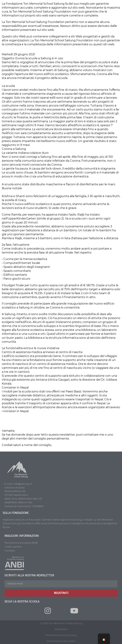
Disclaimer (61, 629)
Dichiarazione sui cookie (61, 641)
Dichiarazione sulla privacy (61, 635)
